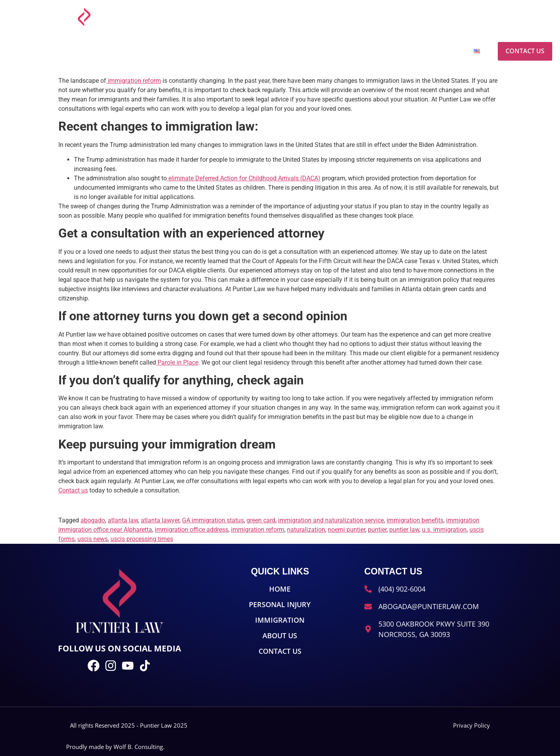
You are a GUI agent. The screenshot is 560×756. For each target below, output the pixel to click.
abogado (93, 520)
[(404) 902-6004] (449, 17)
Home (261, 51)
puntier (377, 530)
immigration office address (192, 530)
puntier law (404, 530)
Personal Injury (314, 51)
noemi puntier (346, 530)
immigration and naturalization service (331, 520)
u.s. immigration (444, 530)
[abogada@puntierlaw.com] (358, 17)
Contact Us (525, 51)
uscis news (93, 539)
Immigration (379, 51)
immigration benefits (415, 520)
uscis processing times (142, 539)
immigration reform (258, 530)
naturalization (306, 530)
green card (261, 520)
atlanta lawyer (160, 520)
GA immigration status (213, 520)
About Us (437, 51)
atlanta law (123, 520)
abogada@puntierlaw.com (401, 15)
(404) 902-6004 (477, 15)
